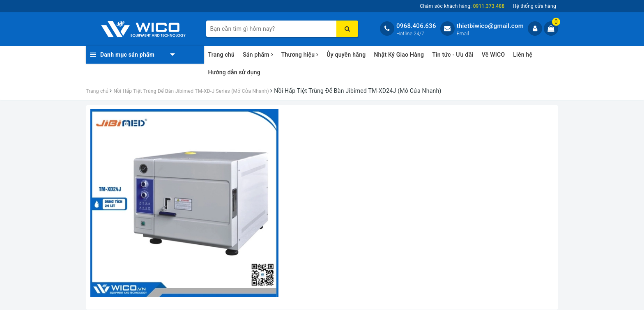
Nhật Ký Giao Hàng (399, 55)
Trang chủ (222, 55)
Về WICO (493, 55)
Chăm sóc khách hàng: (462, 6)
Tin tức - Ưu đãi (453, 55)
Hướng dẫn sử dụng (234, 72)
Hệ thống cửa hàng (534, 6)
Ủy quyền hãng (346, 55)
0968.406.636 (416, 26)
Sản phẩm (258, 55)
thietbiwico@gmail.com (490, 26)
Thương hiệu (300, 55)
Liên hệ (523, 55)
